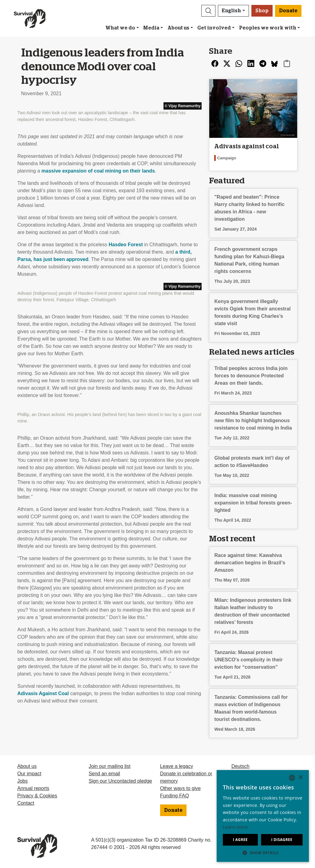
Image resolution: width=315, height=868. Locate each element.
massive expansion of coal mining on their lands (98, 171)
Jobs (22, 781)
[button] (208, 11)
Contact (26, 803)
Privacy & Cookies (37, 796)
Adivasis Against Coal (43, 693)
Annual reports (33, 788)
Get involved (214, 28)
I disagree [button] (282, 840)
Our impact (29, 774)
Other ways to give (181, 788)
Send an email (104, 774)
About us (178, 28)
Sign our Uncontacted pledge (120, 781)
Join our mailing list (109, 766)
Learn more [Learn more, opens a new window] (235, 827)
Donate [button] (288, 11)
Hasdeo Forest (126, 245)
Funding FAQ (175, 796)
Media (151, 28)
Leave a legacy (177, 766)
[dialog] (263, 816)
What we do (120, 28)
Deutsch (240, 766)
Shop (262, 11)
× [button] (300, 778)
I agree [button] (240, 840)
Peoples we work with (268, 28)
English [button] (231, 11)
